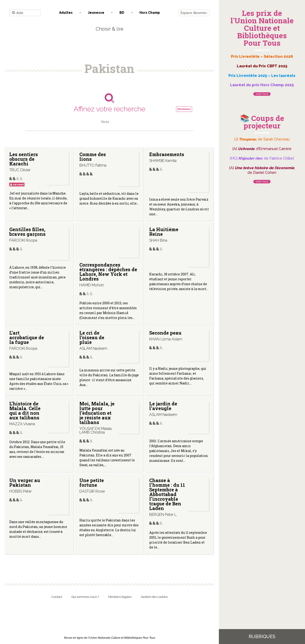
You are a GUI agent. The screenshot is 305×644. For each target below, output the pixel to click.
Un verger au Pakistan (25, 483)
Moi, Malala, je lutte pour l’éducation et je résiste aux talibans (97, 413)
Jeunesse (96, 13)
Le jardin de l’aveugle (163, 406)
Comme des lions (93, 157)
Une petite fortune (92, 483)
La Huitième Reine (164, 232)
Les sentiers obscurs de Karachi (24, 159)
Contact (57, 597)
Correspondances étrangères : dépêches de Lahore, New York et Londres (108, 272)
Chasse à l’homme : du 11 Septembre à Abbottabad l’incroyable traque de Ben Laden (167, 494)
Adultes (66, 13)
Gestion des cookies (154, 597)
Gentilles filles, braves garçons (27, 232)
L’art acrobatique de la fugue (27, 337)
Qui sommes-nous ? (85, 597)
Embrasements (167, 154)
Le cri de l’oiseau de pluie (92, 337)
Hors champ (150, 13)
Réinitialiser (184, 109)
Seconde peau (165, 333)
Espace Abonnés (194, 13)
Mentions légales (120, 597)
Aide (18, 13)
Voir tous (262, 94)
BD (122, 13)
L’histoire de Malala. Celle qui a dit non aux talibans (25, 411)
